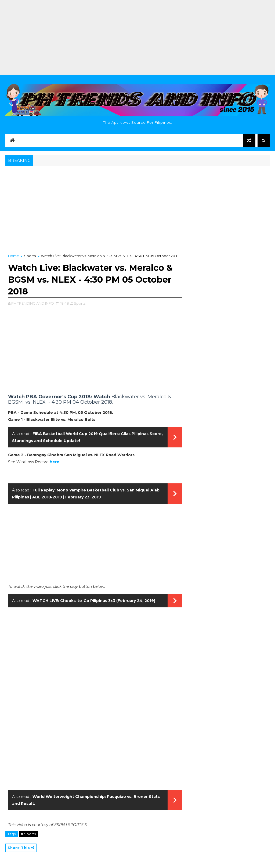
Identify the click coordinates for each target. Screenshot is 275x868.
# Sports (28, 834)
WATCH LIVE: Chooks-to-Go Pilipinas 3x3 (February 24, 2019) (94, 601)
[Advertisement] (137, 38)
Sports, (80, 303)
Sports (30, 256)
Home (14, 256)
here (55, 462)
